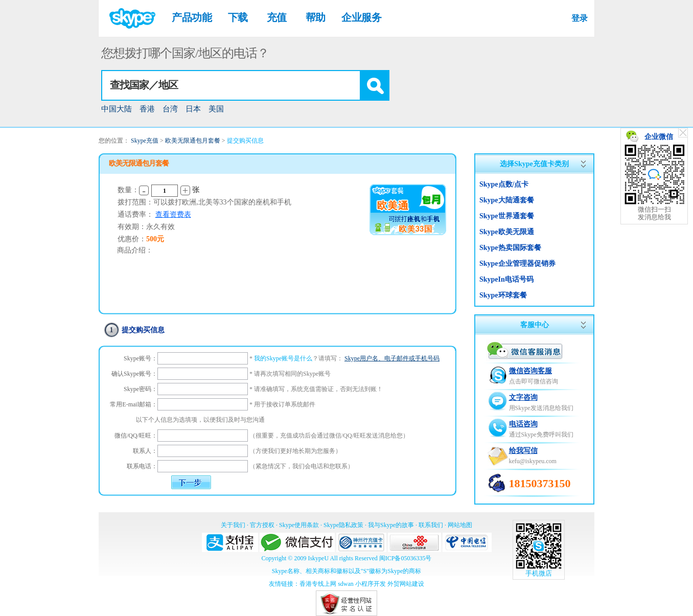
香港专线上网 (318, 584)
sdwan (346, 584)
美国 (216, 109)
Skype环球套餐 (503, 295)
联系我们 (431, 525)
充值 (277, 17)
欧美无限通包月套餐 (193, 141)
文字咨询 (523, 397)
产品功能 (192, 17)
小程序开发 (371, 584)
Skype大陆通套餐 (507, 200)
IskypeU (318, 558)
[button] (374, 85)
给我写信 (523, 451)
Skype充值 (145, 141)
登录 (579, 18)
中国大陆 (117, 109)
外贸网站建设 (406, 584)
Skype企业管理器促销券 (517, 264)
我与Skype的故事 (391, 525)
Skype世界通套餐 (507, 216)
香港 (147, 109)
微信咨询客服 (530, 371)
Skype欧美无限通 (507, 232)
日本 (193, 109)
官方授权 (262, 525)
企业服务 (361, 17)
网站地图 (460, 525)
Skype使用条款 (299, 525)
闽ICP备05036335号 (406, 558)
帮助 (316, 17)
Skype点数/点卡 (504, 184)
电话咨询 (523, 424)
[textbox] (231, 85)
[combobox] (245, 85)
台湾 (170, 109)
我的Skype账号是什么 (283, 358)
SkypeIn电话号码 (506, 279)
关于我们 (233, 525)
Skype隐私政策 (343, 525)
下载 (238, 17)
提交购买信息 (245, 141)
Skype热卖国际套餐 (510, 248)
